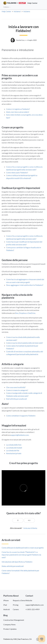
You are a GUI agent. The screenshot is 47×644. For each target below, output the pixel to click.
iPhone (6, 600)
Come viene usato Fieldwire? (17, 173)
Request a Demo (19, 600)
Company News (9, 624)
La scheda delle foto (14, 445)
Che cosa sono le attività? (16, 387)
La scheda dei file (13, 450)
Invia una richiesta (30, 528)
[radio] (18, 520)
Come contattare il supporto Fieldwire (21, 416)
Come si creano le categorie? (17, 390)
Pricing (16, 605)
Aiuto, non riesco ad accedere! (18, 112)
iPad (5, 605)
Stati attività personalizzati (17, 399)
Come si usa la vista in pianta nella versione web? (25, 343)
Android (6, 609)
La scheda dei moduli (14, 448)
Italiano (7, 7)
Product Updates (10, 629)
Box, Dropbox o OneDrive (25, 313)
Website (29, 600)
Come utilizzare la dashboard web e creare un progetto (23, 548)
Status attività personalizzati (13, 566)
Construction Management (14, 620)
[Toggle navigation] (43, 7)
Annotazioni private (14, 453)
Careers (16, 609)
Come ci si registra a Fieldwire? (18, 109)
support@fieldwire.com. (20, 435)
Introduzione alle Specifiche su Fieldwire (17, 562)
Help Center (6, 11)
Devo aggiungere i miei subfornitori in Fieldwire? (25, 285)
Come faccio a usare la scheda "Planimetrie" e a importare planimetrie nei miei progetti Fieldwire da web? (21, 555)
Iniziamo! (17, 11)
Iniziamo (27, 11)
